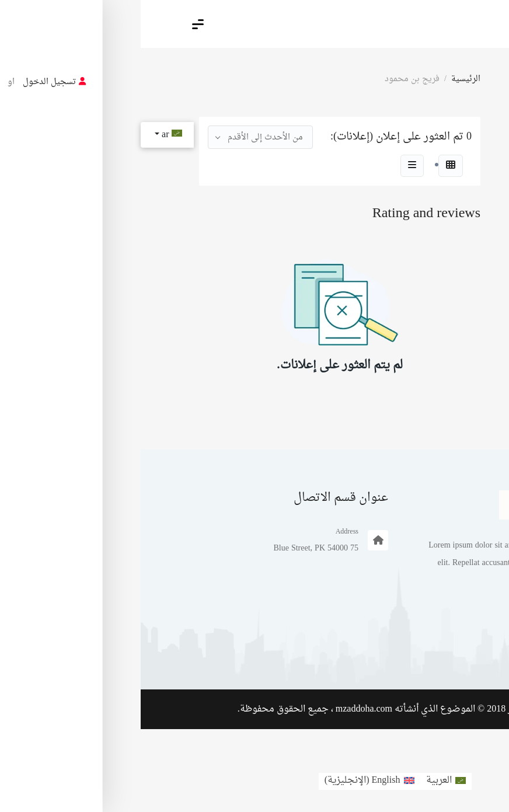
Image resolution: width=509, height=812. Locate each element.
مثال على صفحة (416, 649)
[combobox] (120, 137)
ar (30, 135)
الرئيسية (325, 79)
